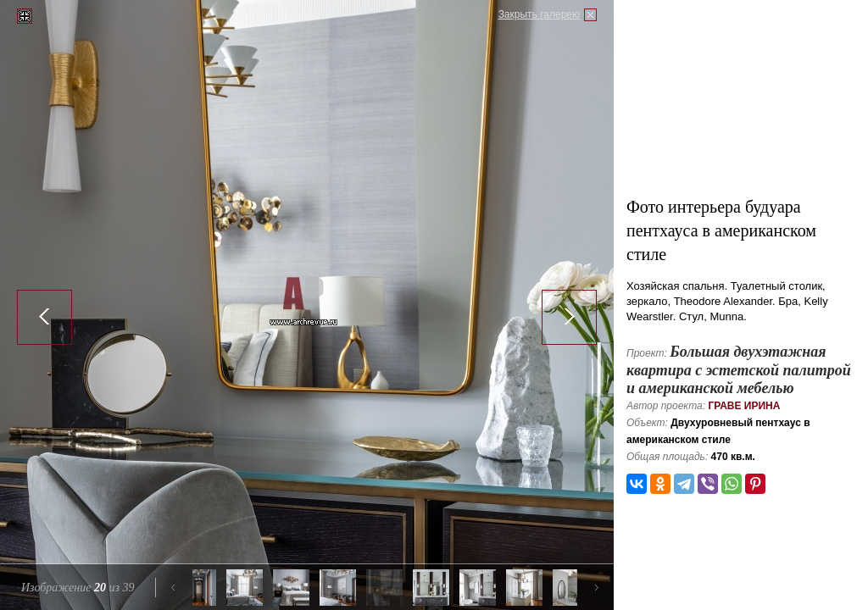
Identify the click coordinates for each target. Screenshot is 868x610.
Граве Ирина (744, 406)
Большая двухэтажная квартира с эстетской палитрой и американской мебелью (739, 370)
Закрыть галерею (539, 14)
